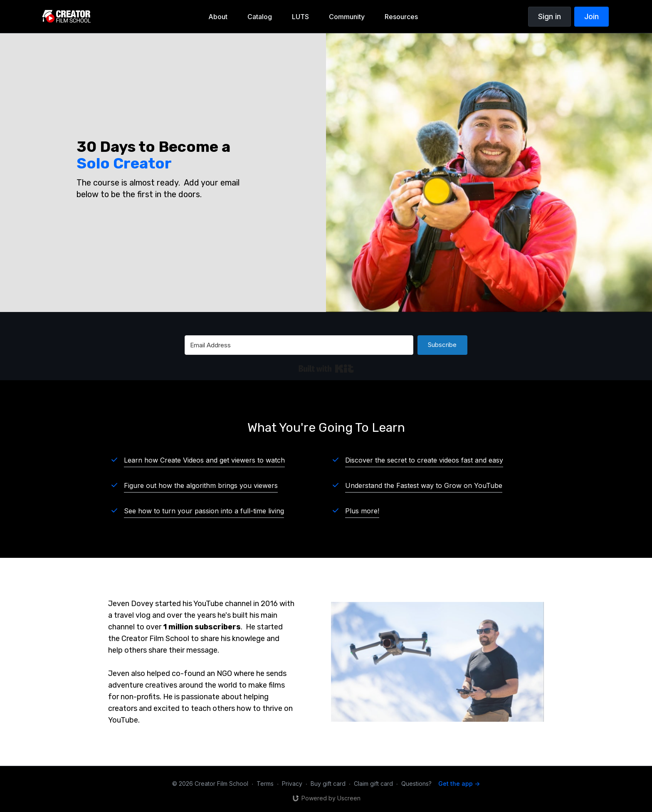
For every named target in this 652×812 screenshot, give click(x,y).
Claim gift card (373, 784)
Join (591, 16)
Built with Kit (326, 369)
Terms (265, 784)
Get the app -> (459, 784)
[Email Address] (299, 345)
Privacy (292, 784)
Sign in (550, 16)
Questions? (416, 784)
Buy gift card (328, 784)
